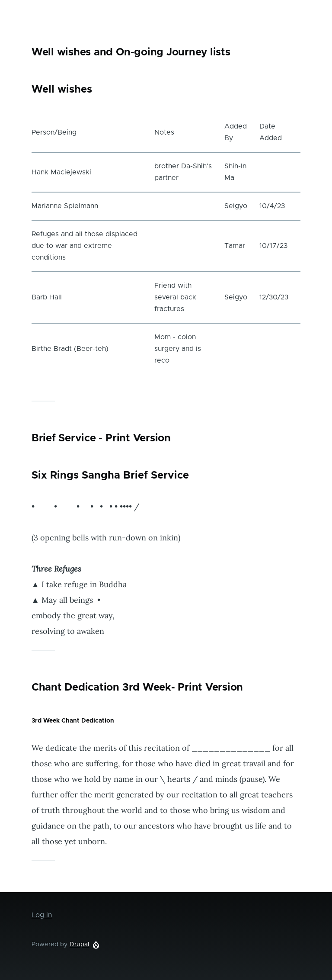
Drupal (80, 945)
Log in (42, 915)
